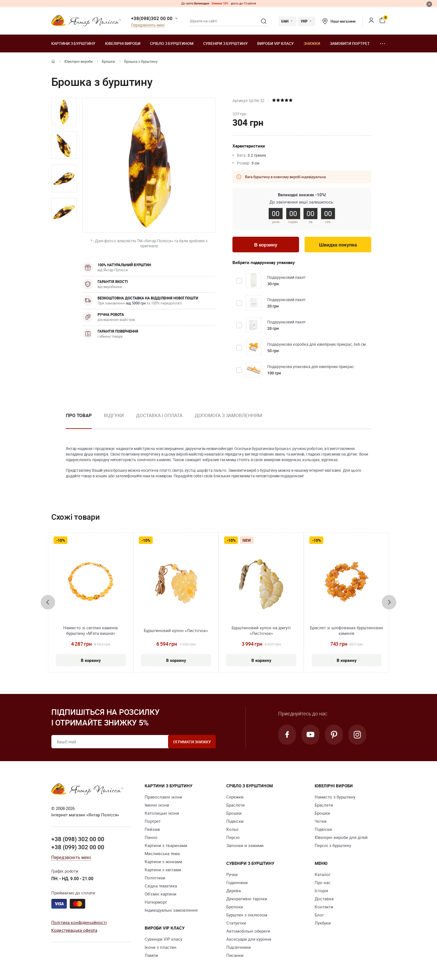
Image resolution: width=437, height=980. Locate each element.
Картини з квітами (163, 870)
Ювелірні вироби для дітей (341, 837)
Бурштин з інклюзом (247, 915)
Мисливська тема (162, 853)
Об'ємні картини (161, 894)
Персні (233, 837)
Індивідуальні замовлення (171, 910)
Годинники (237, 882)
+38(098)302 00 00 (152, 18)
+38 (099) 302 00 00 (78, 847)
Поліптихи (155, 878)
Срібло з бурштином (172, 43)
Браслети (236, 805)
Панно (151, 837)
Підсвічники (239, 947)
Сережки (235, 797)
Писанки (235, 955)
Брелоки (235, 907)
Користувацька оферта (74, 930)
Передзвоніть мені (148, 25)
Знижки (312, 43)
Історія (321, 891)
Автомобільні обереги (248, 931)
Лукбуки (323, 923)
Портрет (153, 821)
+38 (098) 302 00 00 (78, 839)
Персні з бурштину (333, 845)
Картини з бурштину (73, 43)
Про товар (79, 415)
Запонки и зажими (245, 845)
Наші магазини (339, 21)
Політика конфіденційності (79, 922)
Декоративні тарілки (247, 899)
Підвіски (235, 821)
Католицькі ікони (162, 813)
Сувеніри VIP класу (163, 939)
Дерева (234, 891)
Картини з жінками (163, 862)
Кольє (232, 829)
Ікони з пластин (161, 947)
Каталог (323, 874)
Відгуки (114, 415)
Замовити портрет (350, 43)
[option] (64, 112)
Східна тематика (161, 886)
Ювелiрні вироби (123, 43)
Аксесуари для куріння (249, 939)
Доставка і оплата (159, 415)
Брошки (108, 61)
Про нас (323, 882)
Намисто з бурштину (335, 797)
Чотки (321, 821)
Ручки (232, 874)
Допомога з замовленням (228, 415)
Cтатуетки (236, 923)
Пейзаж (152, 829)
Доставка (324, 899)
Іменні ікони (157, 805)
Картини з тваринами (166, 845)
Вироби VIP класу (275, 43)
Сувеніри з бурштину (225, 43)
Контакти (324, 907)
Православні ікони (163, 797)
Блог (319, 915)
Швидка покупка (338, 245)
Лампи (151, 955)
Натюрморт (156, 902)
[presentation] (48, 602)
